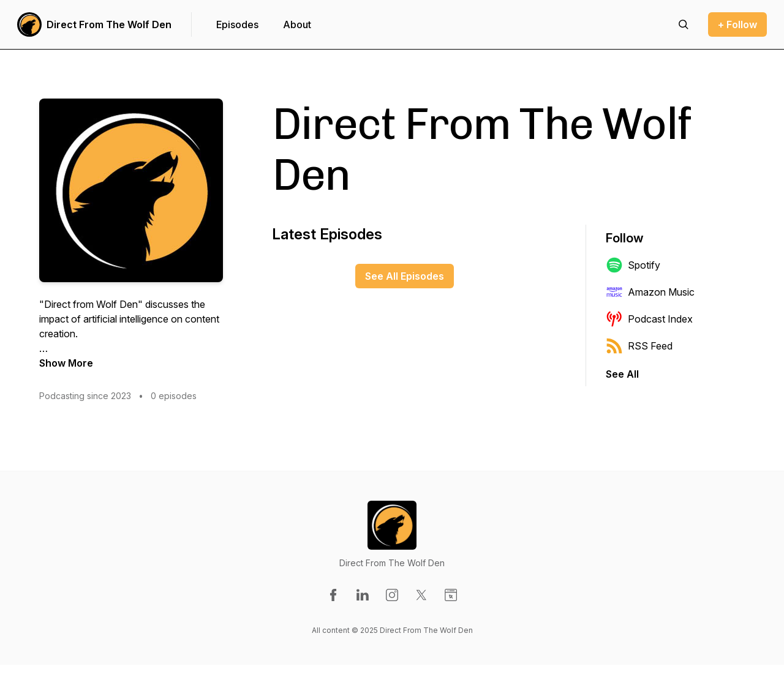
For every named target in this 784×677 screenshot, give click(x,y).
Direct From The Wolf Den (109, 24)
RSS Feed (639, 346)
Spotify (633, 265)
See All (622, 374)
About (297, 24)
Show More (66, 363)
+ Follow (737, 24)
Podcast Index (649, 319)
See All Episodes (405, 276)
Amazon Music (650, 292)
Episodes (237, 24)
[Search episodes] (684, 24)
